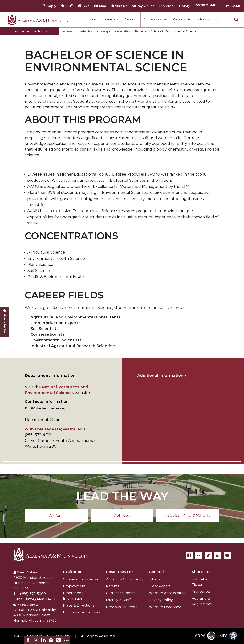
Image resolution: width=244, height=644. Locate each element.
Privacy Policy (161, 600)
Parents (113, 586)
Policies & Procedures (82, 612)
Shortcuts (201, 572)
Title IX (155, 579)
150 (67, 6)
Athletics (203, 19)
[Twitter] (208, 555)
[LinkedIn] (218, 555)
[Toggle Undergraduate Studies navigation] (29, 31)
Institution (73, 572)
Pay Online (143, 6)
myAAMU (234, 6)
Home (67, 31)
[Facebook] (189, 555)
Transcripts (201, 592)
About (93, 19)
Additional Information (160, 376)
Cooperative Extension (82, 579)
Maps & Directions (79, 605)
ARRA (205, 636)
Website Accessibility (167, 593)
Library (185, 6)
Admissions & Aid (155, 19)
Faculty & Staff (118, 600)
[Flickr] (199, 555)
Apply (49, 6)
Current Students (121, 593)
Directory (167, 6)
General (156, 572)
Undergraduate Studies (114, 31)
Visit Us (119, 6)
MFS (228, 636)
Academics (111, 19)
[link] (28, 640)
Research (131, 19)
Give (84, 6)
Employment (74, 586)
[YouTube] (227, 555)
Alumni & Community (125, 579)
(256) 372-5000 (33, 594)
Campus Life (182, 19)
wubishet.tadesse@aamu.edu (55, 429)
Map (100, 6)
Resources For (120, 572)
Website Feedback (165, 607)
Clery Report (160, 586)
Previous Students (122, 607)
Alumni (220, 19)
